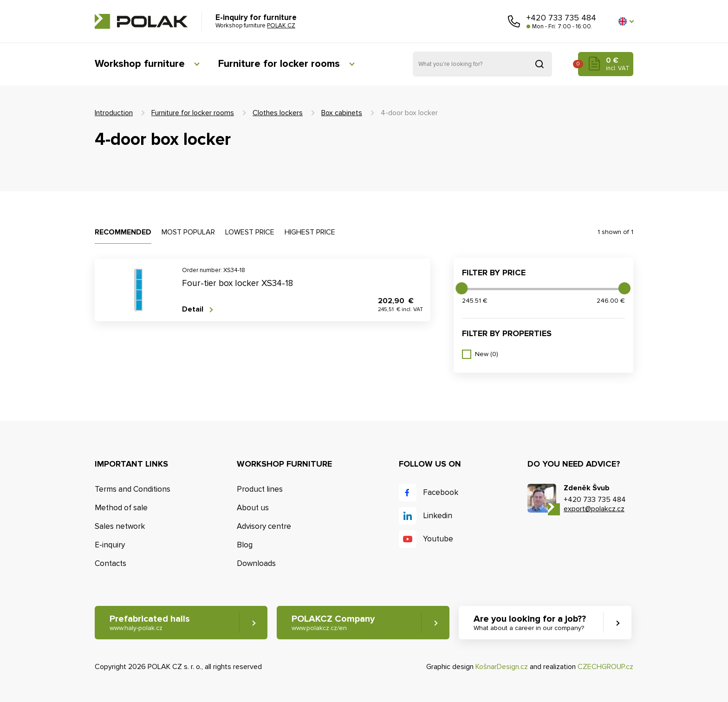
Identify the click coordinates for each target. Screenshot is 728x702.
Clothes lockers (278, 113)
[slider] (461, 288)
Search (539, 64)
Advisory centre (264, 526)
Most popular (188, 232)
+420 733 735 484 (561, 18)
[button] (626, 21)
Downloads (256, 563)
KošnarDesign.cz (502, 667)
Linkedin (438, 516)
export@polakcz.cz (594, 509)
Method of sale (121, 508)
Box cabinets (342, 113)
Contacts (110, 563)
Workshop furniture (140, 64)
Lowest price (250, 232)
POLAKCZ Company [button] (333, 623)
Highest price (310, 232)
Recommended (123, 232)
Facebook (441, 492)
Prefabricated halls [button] (150, 623)
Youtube (438, 539)
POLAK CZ (141, 21)
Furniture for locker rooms (279, 64)
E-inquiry (110, 545)
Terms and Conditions (133, 489)
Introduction (114, 113)
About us (253, 508)
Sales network (120, 526)
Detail (193, 309)
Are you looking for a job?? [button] (530, 623)
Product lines (260, 489)
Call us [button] (514, 21)
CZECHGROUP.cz (605, 667)
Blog (245, 545)
